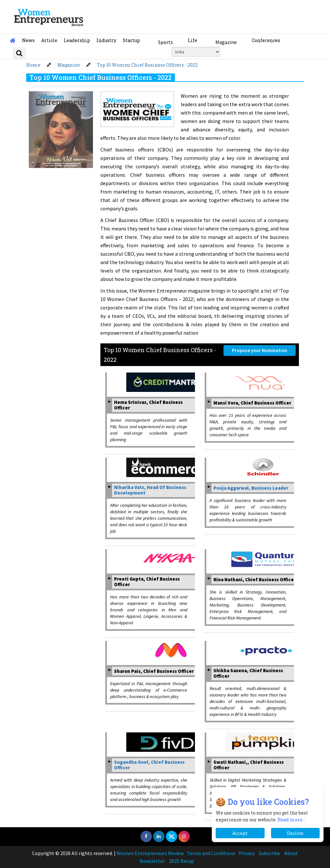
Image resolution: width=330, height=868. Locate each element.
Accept (240, 833)
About (291, 853)
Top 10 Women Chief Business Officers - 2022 (147, 65)
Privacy (247, 853)
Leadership (77, 40)
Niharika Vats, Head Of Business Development (150, 490)
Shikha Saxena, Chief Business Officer (248, 673)
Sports (165, 42)
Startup (131, 40)
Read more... (291, 820)
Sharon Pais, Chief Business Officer (154, 671)
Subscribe (269, 853)
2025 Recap (182, 861)
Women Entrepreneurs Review (150, 853)
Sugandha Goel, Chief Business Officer (149, 765)
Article (49, 40)
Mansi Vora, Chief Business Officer (252, 403)
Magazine (226, 42)
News (28, 40)
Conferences (266, 40)
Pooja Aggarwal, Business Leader (251, 488)
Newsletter (152, 861)
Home (33, 65)
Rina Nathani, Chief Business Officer (255, 579)
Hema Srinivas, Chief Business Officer (148, 405)
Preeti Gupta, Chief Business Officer (147, 582)
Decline (295, 833)
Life (193, 40)
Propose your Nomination (260, 350)
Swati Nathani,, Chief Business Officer (249, 765)
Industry (106, 40)
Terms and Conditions (211, 853)
